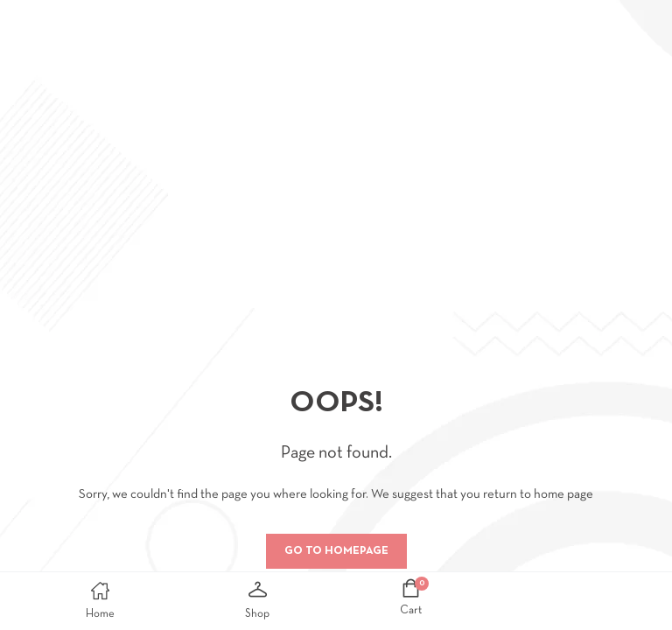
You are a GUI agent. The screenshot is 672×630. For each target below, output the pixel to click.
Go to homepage (336, 551)
